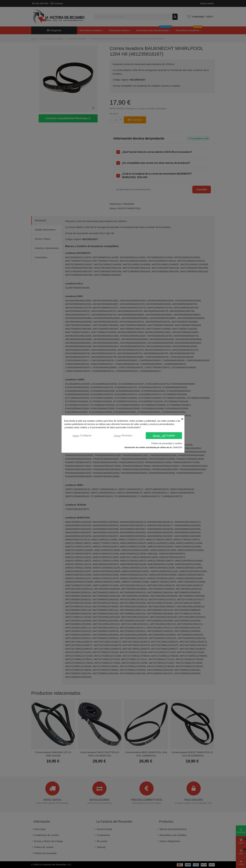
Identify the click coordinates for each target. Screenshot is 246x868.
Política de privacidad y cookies (167, 443)
